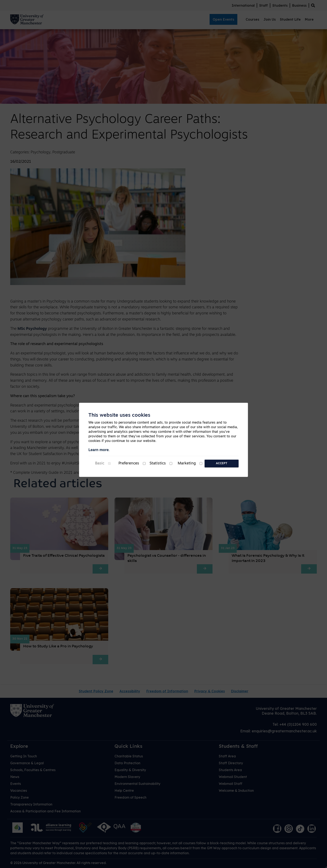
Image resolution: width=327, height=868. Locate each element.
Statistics (158, 463)
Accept (222, 463)
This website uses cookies (119, 415)
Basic (100, 463)
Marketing (187, 463)
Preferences (129, 463)
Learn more (99, 450)
